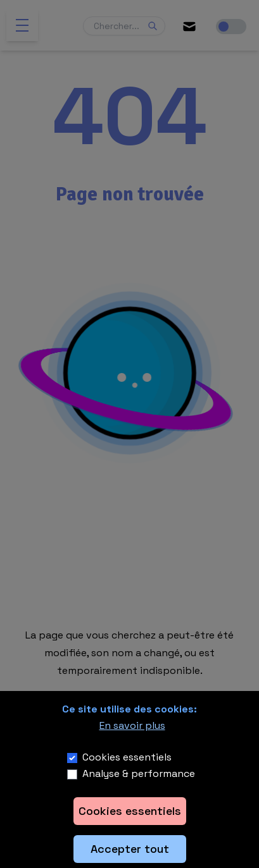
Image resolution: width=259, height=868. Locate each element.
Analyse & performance (139, 773)
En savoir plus (132, 725)
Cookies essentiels (127, 757)
